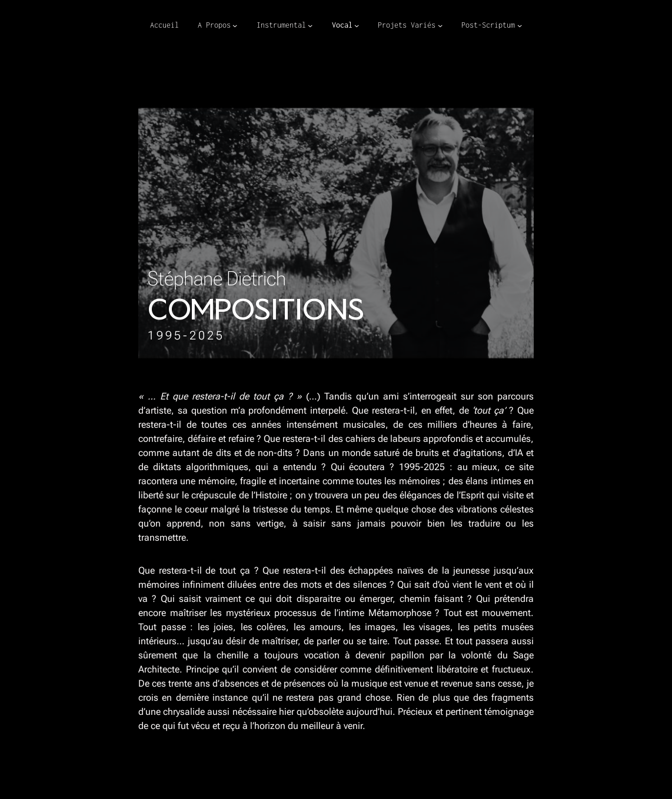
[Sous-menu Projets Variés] (440, 25)
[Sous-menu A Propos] (235, 25)
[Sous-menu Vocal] (357, 25)
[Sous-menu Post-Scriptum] (520, 25)
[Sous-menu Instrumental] (310, 25)
